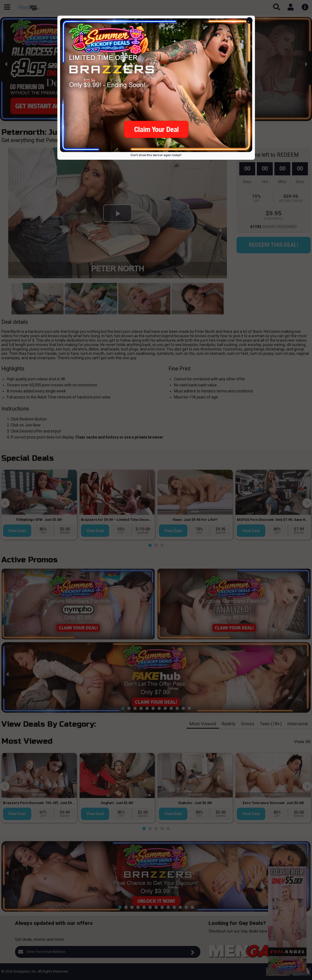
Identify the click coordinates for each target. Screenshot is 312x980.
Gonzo (248, 724)
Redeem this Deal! (274, 245)
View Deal (17, 531)
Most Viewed (203, 724)
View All (302, 742)
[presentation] (6, 64)
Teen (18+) (271, 724)
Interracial (298, 724)
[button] (123, 117)
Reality (229, 724)
